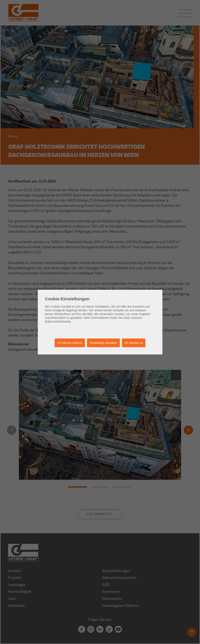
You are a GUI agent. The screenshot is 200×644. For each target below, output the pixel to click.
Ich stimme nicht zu (70, 343)
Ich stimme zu (134, 343)
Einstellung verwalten (103, 343)
